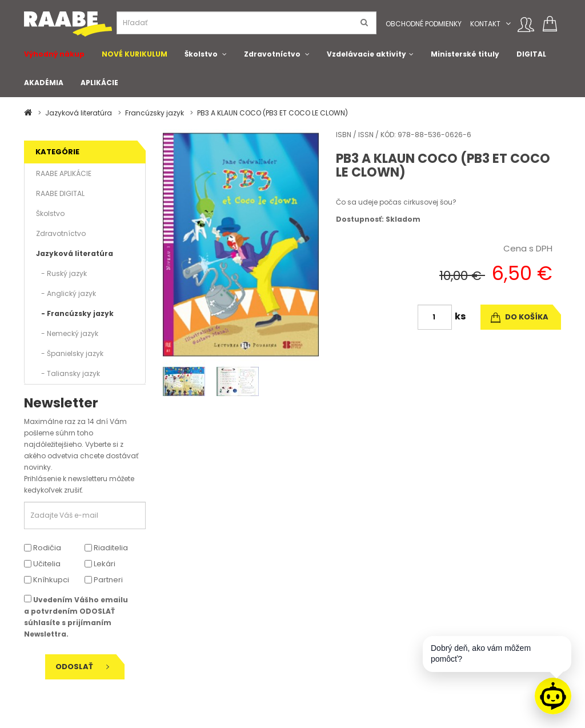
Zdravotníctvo (272, 54)
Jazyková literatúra (79, 113)
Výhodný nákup (54, 54)
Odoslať (82, 667)
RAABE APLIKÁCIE (64, 173)
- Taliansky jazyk (68, 373)
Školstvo (201, 54)
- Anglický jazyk (66, 293)
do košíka (520, 317)
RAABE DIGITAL (60, 193)
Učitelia (42, 564)
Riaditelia (106, 548)
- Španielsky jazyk (70, 353)
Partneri (104, 580)
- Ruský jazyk (61, 273)
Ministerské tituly (465, 54)
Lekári (100, 564)
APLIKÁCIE (99, 83)
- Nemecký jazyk (67, 333)
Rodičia (43, 548)
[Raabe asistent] (553, 696)
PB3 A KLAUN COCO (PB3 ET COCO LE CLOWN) (273, 113)
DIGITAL (531, 54)
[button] (508, 24)
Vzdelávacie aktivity (366, 54)
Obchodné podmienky (424, 24)
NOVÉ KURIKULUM (135, 54)
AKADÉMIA (44, 83)
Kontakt (485, 24)
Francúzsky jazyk (155, 113)
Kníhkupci (47, 580)
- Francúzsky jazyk (75, 313)
